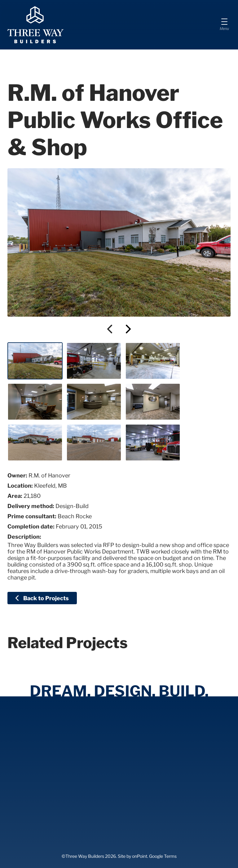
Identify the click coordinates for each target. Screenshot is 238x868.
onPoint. (140, 856)
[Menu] (224, 25)
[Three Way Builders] (35, 25)
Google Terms (163, 856)
